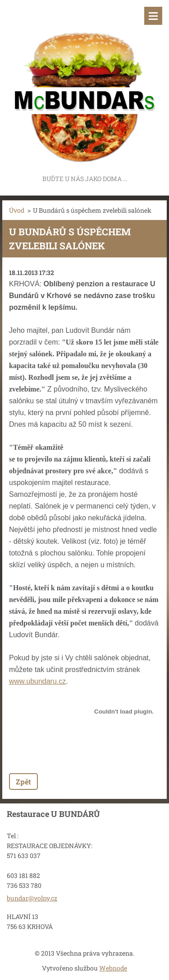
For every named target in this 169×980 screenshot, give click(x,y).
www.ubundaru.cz (37, 681)
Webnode (113, 968)
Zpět (23, 782)
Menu (153, 16)
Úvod (17, 210)
